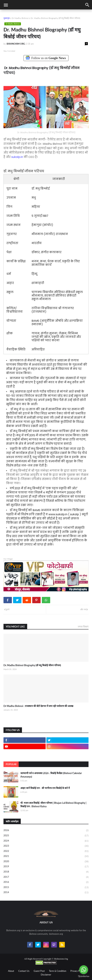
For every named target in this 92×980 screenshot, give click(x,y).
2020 (46, 862)
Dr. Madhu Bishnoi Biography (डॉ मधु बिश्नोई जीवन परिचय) (32, 665)
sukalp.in (17, 157)
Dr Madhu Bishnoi (20, 18)
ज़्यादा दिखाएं (83, 626)
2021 (46, 856)
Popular (11, 764)
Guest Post (39, 971)
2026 (46, 831)
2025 (46, 836)
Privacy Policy (77, 971)
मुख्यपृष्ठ (7, 18)
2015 (46, 888)
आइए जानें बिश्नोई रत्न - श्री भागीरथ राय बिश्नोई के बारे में (45, 788)
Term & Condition (58, 971)
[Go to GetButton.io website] (84, 976)
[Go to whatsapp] (84, 970)
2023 (46, 846)
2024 (46, 841)
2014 (46, 892)
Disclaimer (46, 975)
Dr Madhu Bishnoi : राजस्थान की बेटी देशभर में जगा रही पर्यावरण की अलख (38, 706)
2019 (46, 867)
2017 (46, 877)
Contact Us (24, 971)
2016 (46, 882)
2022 (46, 851)
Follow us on (46, 58)
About (11, 971)
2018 (46, 872)
